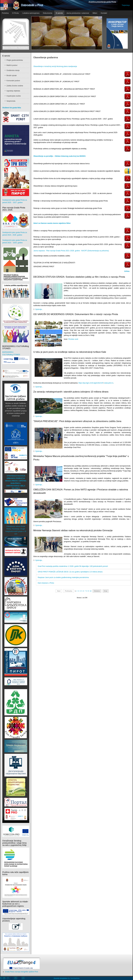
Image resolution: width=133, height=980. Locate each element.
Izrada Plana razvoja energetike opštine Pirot (21, 972)
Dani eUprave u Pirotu (46, 583)
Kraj (106, 591)
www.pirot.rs (109, 383)
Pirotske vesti (73, 339)
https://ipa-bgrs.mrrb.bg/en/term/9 (91, 383)
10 (91, 591)
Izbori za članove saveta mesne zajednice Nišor (52, 223)
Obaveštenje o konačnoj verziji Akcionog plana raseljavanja (55, 66)
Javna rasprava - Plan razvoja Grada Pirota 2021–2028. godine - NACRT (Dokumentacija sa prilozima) (71, 251)
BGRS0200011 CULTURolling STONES (16, 358)
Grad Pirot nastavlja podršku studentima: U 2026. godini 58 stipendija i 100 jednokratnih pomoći (73, 566)
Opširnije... (39, 309)
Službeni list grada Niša (12, 108)
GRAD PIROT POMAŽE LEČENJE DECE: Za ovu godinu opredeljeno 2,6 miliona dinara (70, 572)
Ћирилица (126, 5)
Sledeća (97, 591)
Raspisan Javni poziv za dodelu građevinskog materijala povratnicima (63, 577)
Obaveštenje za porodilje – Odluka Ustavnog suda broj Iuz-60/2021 (59, 156)
